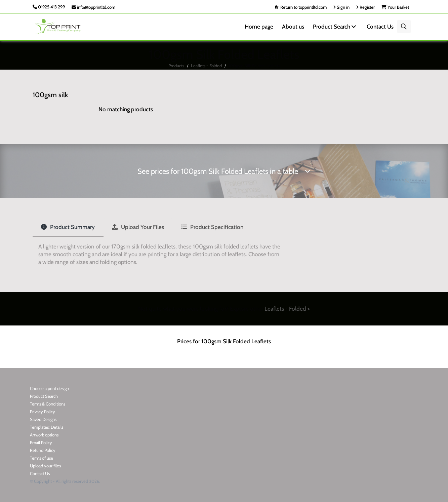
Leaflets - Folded (206, 66)
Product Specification (212, 227)
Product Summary (68, 227)
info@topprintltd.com (93, 7)
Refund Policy (43, 450)
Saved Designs (43, 419)
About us (293, 27)
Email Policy (41, 442)
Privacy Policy (43, 412)
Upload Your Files (138, 227)
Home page (259, 27)
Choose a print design (49, 388)
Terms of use (42, 458)
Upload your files (45, 466)
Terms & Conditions (48, 404)
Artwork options (44, 435)
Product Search (335, 27)
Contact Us (380, 27)
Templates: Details (47, 427)
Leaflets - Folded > (287, 309)
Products (176, 66)
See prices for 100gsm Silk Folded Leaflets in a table (224, 171)
